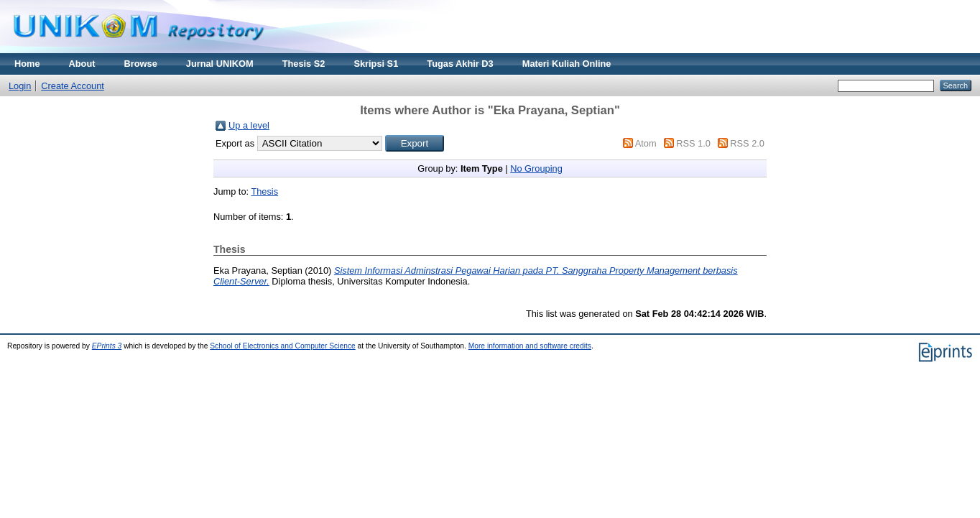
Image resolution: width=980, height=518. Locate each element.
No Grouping (536, 168)
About (82, 64)
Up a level (249, 125)
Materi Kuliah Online (567, 64)
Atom (646, 143)
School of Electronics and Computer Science (283, 346)
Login (20, 86)
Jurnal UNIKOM (220, 64)
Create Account (73, 86)
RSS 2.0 (747, 143)
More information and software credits (530, 346)
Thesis (264, 191)
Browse (141, 64)
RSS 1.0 (693, 143)
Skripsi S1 (376, 64)
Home (27, 64)
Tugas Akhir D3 (460, 64)
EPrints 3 (107, 346)
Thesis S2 (304, 64)
